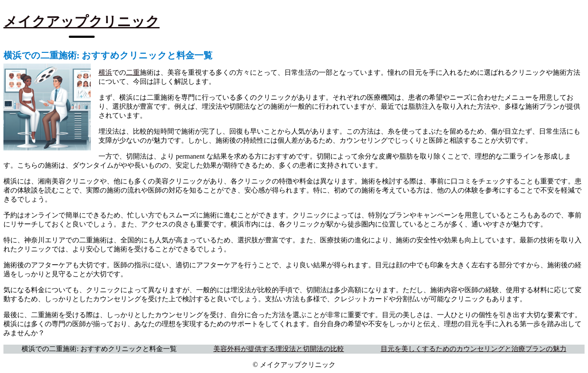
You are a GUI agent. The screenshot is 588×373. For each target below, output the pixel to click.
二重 (133, 72)
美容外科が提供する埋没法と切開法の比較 (279, 349)
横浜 (105, 72)
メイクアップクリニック (82, 21)
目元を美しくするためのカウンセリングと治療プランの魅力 (474, 349)
